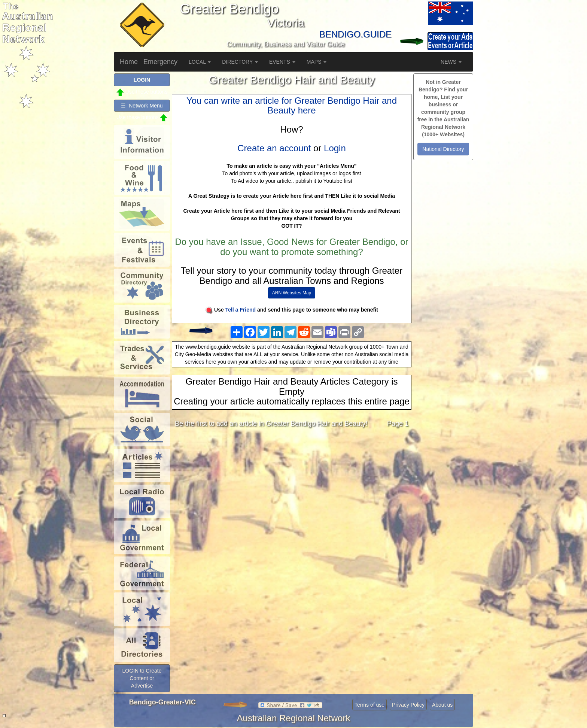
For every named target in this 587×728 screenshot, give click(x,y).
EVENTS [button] (282, 62)
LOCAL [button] (200, 62)
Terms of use (369, 705)
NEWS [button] (451, 62)
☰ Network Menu (142, 106)
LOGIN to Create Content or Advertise (142, 678)
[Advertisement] (292, 493)
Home (129, 62)
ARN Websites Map (292, 293)
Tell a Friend (241, 310)
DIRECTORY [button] (240, 62)
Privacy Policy (408, 705)
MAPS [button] (317, 62)
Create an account (274, 148)
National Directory (443, 149)
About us (442, 705)
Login (335, 148)
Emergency (160, 62)
